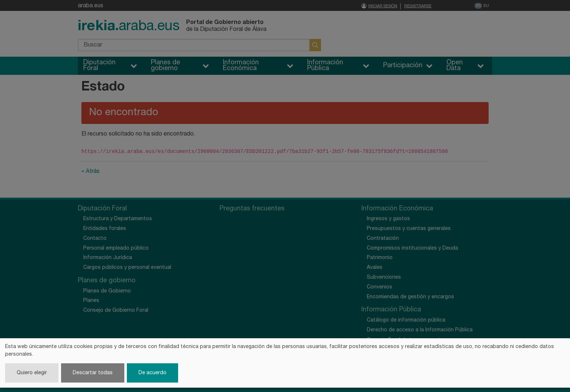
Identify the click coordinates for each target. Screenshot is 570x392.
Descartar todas (93, 373)
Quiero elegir (32, 373)
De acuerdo (152, 373)
